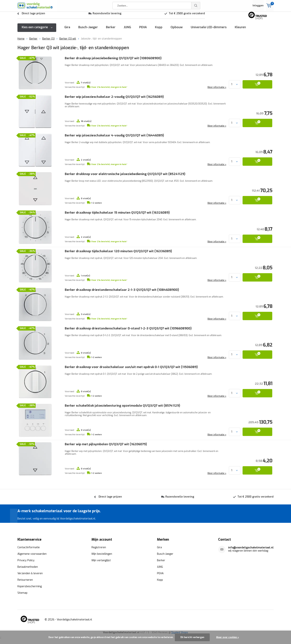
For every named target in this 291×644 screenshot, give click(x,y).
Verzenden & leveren (30, 573)
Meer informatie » (217, 90)
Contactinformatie (29, 547)
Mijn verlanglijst (101, 560)
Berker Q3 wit (68, 41)
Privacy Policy (26, 560)
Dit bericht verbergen (192, 637)
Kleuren (240, 30)
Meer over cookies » (228, 637)
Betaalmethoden (28, 567)
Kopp (159, 30)
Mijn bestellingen (102, 554)
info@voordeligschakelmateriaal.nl (251, 547)
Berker (111, 30)
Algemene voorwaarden (32, 554)
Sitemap (22, 593)
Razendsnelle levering (107, 16)
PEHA (143, 30)
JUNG (127, 30)
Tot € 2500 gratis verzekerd (187, 16)
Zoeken (196, 6)
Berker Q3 (48, 41)
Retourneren (25, 580)
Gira (67, 30)
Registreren (99, 547)
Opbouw (177, 30)
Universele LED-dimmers (209, 30)
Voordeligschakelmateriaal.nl (74, 619)
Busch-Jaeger (88, 30)
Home (21, 41)
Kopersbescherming (30, 586)
